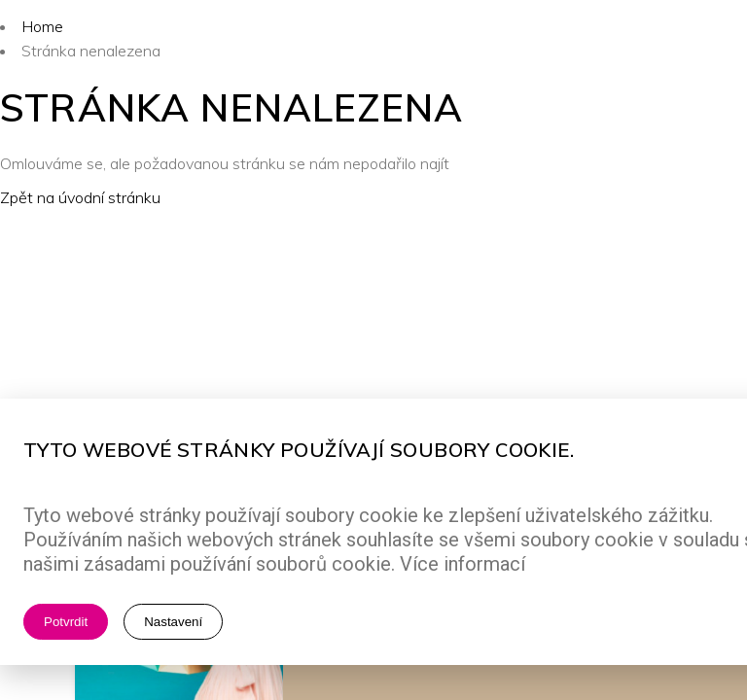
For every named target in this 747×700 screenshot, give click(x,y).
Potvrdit (66, 622)
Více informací (462, 564)
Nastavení (173, 622)
